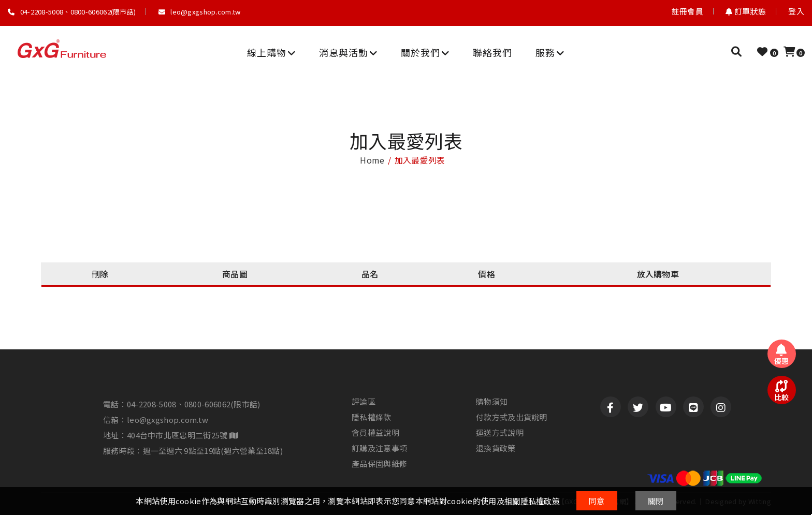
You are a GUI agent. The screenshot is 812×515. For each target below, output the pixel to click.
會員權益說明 (375, 433)
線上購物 (271, 52)
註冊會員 (687, 11)
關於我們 (425, 52)
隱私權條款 (372, 417)
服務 (550, 52)
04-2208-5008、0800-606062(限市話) (72, 12)
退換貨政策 (496, 448)
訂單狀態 (746, 11)
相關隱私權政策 (532, 501)
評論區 (364, 402)
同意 (597, 501)
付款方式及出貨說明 (512, 417)
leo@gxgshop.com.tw (200, 12)
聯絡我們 (492, 52)
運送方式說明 (500, 433)
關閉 (656, 501)
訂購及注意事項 (379, 448)
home (372, 160)
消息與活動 (348, 52)
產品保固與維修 (379, 464)
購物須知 (492, 402)
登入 (796, 11)
